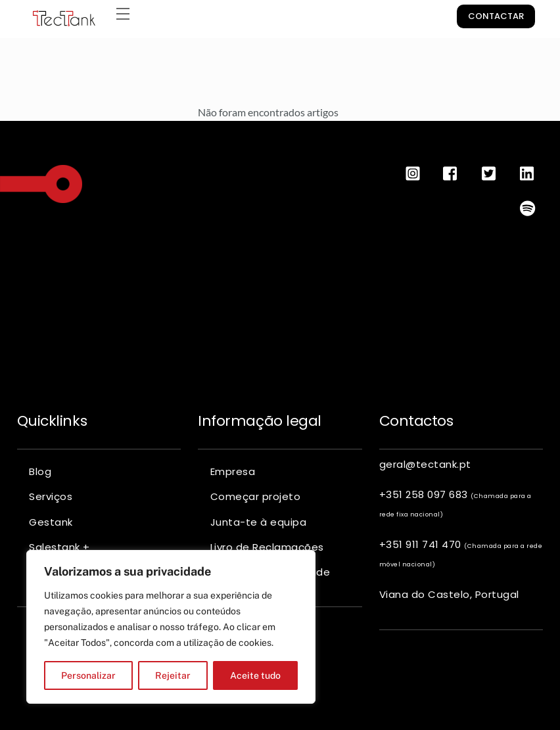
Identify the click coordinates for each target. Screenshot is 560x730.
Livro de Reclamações (267, 547)
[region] (171, 627)
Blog (40, 471)
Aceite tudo (255, 675)
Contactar (496, 16)
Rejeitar (173, 675)
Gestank (51, 522)
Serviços (51, 496)
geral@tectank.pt (425, 464)
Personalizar (88, 675)
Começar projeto (256, 496)
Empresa (233, 471)
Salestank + (59, 547)
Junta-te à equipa (259, 522)
